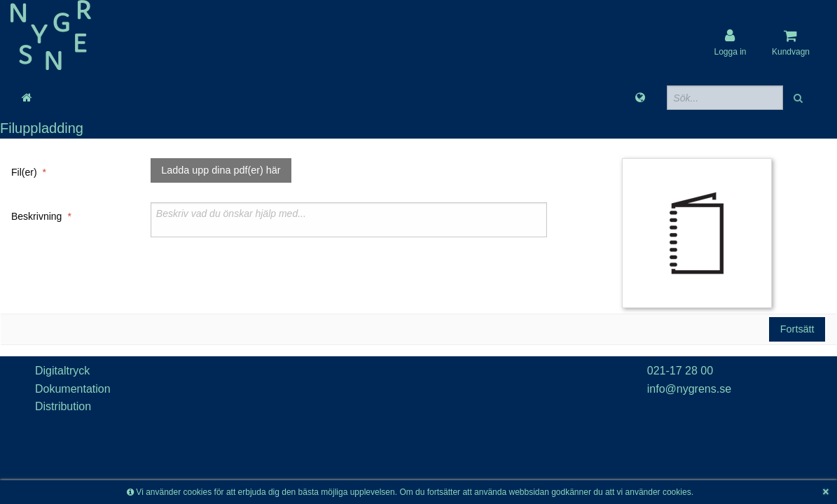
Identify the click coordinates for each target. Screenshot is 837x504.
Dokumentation (73, 389)
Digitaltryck (62, 371)
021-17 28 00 (680, 371)
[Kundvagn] (791, 43)
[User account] (730, 43)
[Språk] (640, 98)
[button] (800, 98)
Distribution (63, 406)
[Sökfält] (725, 98)
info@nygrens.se (689, 389)
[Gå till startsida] (27, 98)
